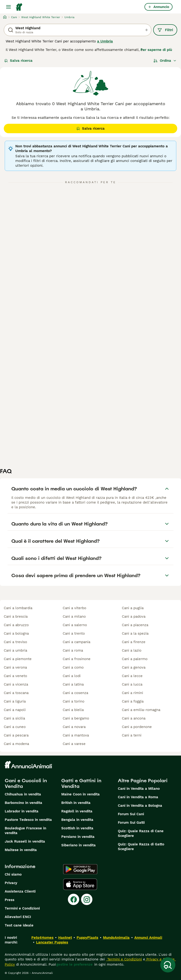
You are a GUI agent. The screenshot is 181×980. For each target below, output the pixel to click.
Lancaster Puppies (52, 942)
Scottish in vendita (77, 828)
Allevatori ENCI (18, 917)
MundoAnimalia (116, 938)
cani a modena (16, 744)
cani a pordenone (137, 727)
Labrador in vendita (22, 811)
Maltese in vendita (21, 850)
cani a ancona (134, 718)
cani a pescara (16, 735)
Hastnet (65, 938)
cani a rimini (132, 693)
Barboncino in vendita (23, 803)
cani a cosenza (75, 693)
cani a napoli (15, 710)
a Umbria (105, 41)
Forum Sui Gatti (131, 823)
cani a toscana (16, 693)
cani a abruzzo (16, 625)
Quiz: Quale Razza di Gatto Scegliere (141, 847)
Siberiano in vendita (78, 845)
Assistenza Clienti (20, 891)
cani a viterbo (74, 608)
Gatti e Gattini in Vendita (81, 783)
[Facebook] (74, 899)
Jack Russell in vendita (25, 841)
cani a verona (15, 667)
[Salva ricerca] (168, 965)
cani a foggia (133, 701)
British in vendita (76, 803)
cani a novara (74, 727)
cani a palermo (135, 659)
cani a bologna (16, 633)
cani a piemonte (18, 659)
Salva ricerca (18, 61)
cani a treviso (15, 642)
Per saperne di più (156, 50)
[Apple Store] (80, 884)
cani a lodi (72, 676)
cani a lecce (132, 676)
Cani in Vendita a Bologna (140, 806)
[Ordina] (165, 61)
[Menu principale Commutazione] (8, 7)
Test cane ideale (19, 925)
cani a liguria (15, 701)
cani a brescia (16, 616)
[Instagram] (87, 899)
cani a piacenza (135, 625)
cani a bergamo (76, 718)
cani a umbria (15, 650)
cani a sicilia (14, 718)
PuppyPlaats (87, 938)
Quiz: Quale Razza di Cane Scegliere (141, 833)
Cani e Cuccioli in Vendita (26, 783)
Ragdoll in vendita (77, 811)
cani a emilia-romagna (141, 710)
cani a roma (73, 650)
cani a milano (74, 616)
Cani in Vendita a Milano (139, 789)
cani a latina (73, 684)
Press (10, 900)
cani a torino (74, 701)
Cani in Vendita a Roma (138, 797)
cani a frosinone (77, 659)
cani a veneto (15, 676)
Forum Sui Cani (131, 814)
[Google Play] (80, 869)
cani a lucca (132, 684)
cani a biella (73, 710)
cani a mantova (76, 735)
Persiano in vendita (78, 837)
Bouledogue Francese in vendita (25, 831)
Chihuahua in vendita (23, 794)
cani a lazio (132, 650)
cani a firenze (134, 642)
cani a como (73, 667)
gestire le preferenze (74, 964)
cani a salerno (75, 625)
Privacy (11, 883)
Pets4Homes (42, 938)
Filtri (165, 30)
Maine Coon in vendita (80, 794)
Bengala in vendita (77, 820)
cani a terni (132, 735)
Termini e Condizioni (22, 908)
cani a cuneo (15, 727)
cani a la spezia (135, 633)
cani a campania (76, 642)
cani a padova (134, 616)
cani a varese (74, 744)
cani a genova (134, 667)
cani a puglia (133, 608)
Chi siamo (13, 874)
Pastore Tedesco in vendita (28, 820)
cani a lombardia (18, 608)
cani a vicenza (16, 684)
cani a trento (74, 633)
